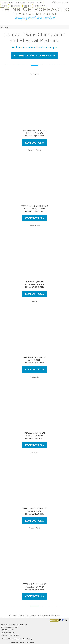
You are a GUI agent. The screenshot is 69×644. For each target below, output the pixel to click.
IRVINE (4, 6)
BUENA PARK (41, 6)
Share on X (61, 620)
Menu (4, 27)
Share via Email (67, 620)
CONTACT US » (34, 143)
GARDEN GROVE (35, 2)
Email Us (54, 620)
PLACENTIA (20, 2)
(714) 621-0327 (63, 2)
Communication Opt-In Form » (34, 55)
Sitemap (30, 639)
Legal (11, 635)
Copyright (4, 635)
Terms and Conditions (9, 639)
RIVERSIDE (16, 6)
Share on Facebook (64, 620)
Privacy (17, 635)
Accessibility (21, 639)
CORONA (28, 6)
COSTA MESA (7, 2)
